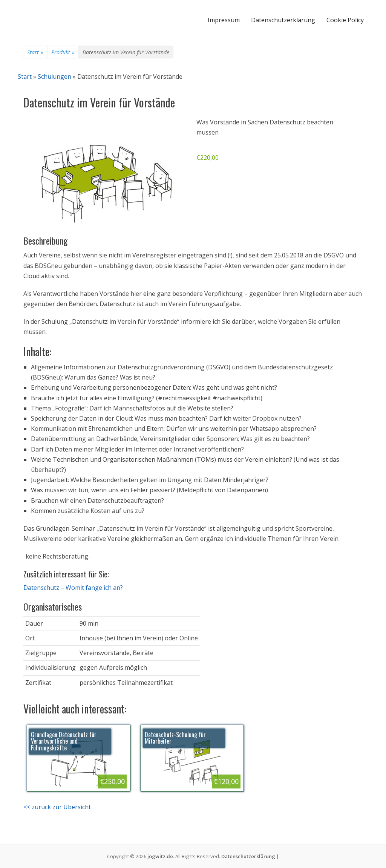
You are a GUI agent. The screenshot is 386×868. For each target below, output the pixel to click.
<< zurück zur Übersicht (57, 807)
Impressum (224, 20)
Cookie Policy (345, 20)
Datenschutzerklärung (283, 20)
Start (35, 52)
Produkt (63, 52)
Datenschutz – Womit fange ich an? (73, 588)
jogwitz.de (160, 856)
